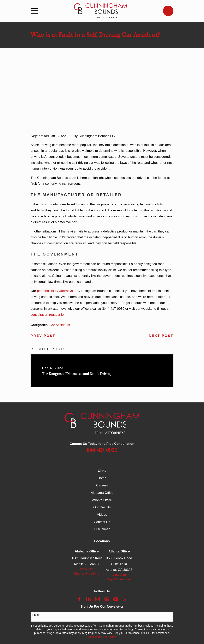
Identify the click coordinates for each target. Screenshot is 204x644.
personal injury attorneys (55, 231)
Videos (102, 455)
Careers (102, 426)
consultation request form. (50, 255)
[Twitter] (125, 539)
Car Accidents (60, 265)
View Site (87, 509)
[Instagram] (98, 539)
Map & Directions (87, 514)
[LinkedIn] (88, 539)
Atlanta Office (102, 440)
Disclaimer (102, 469)
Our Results (102, 447)
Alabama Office (102, 433)
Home (102, 418)
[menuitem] (36, 636)
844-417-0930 (102, 390)
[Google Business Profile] (107, 539)
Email (36, 555)
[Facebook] (79, 539)
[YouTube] (116, 539)
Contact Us (102, 462)
